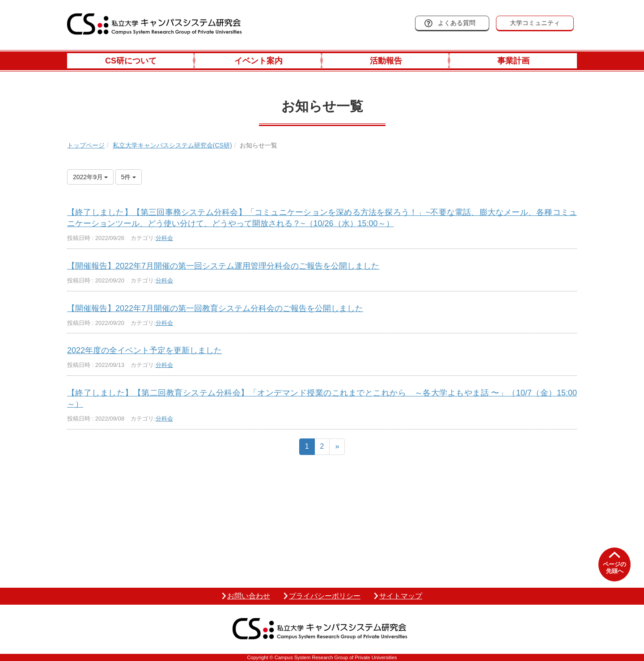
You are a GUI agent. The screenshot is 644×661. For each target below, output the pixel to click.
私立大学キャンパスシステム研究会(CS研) (172, 145)
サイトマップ (401, 596)
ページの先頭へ (614, 568)
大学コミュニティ (535, 23)
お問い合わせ (249, 596)
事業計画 (513, 61)
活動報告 (386, 61)
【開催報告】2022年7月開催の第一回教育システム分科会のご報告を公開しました (215, 308)
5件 (129, 177)
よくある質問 (457, 23)
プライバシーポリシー (325, 596)
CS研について (131, 61)
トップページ (86, 145)
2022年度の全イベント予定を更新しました (144, 350)
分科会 (164, 238)
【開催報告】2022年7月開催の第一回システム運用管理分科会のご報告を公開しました (223, 266)
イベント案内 (258, 61)
